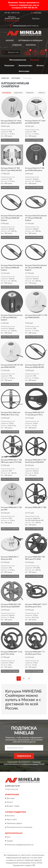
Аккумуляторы (25, 66)
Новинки (17, 45)
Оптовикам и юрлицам (30, 41)
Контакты (31, 45)
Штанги (40, 66)
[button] (12, 20)
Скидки (10, 841)
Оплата (10, 802)
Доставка (11, 798)
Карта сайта (12, 820)
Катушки (35, 60)
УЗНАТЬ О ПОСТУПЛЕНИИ (10, 140)
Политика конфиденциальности (20, 845)
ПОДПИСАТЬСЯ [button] (24, 756)
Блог (9, 837)
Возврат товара (13, 806)
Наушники (9, 66)
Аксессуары (24, 71)
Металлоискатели (18, 60)
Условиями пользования (30, 764)
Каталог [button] (10, 41)
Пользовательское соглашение (19, 827)
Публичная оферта (14, 824)
